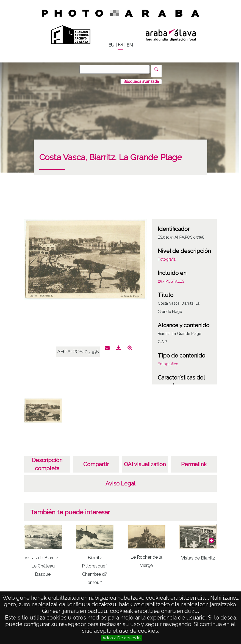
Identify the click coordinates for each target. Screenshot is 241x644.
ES (120, 45)
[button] (211, 537)
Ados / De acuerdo (122, 638)
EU (111, 45)
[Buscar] (117, 69)
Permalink (194, 461)
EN (130, 45)
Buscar (158, 69)
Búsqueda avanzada (141, 78)
